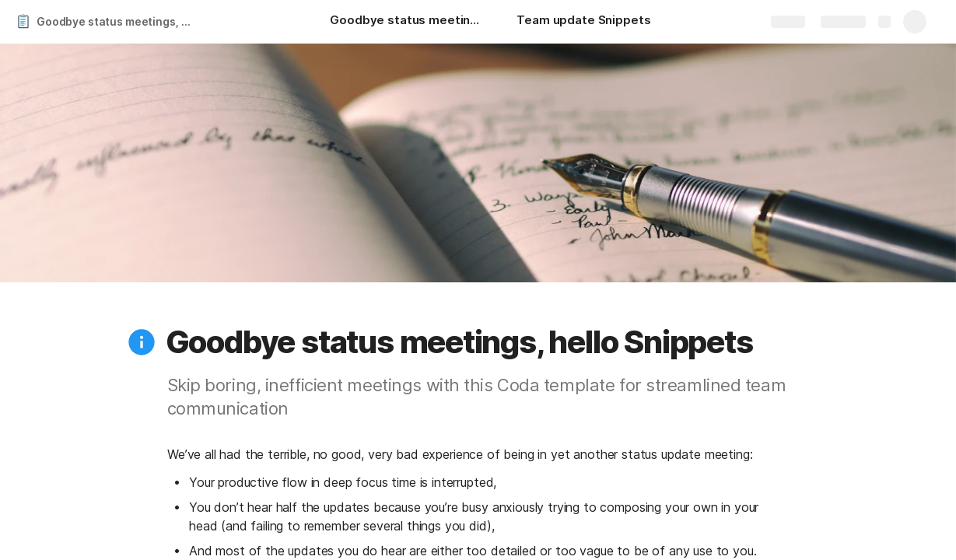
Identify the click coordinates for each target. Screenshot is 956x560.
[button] (142, 342)
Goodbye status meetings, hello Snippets (119, 21)
